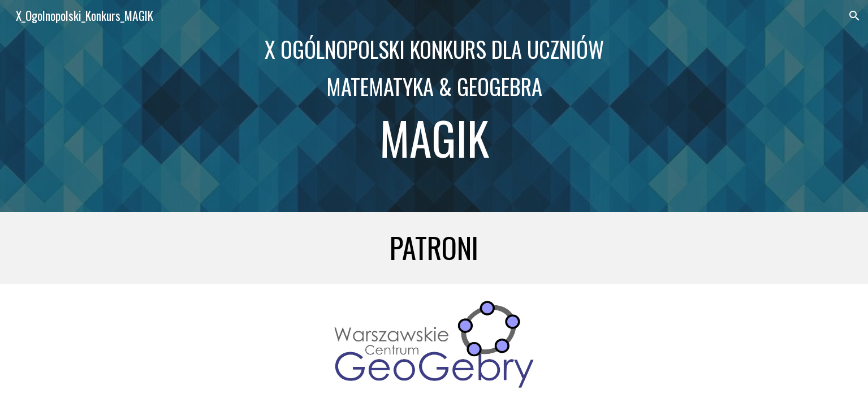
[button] (854, 16)
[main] (434, 106)
